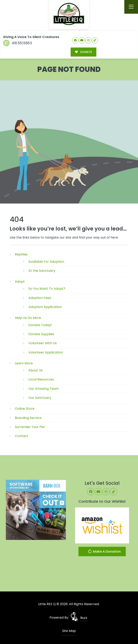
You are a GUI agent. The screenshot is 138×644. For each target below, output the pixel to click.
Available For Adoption (46, 261)
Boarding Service (28, 418)
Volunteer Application (46, 352)
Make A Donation (104, 552)
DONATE (83, 52)
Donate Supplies (41, 334)
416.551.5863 (18, 43)
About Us (36, 370)
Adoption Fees (40, 298)
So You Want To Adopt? (47, 288)
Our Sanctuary (40, 397)
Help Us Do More (28, 318)
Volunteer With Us (43, 343)
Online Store (25, 408)
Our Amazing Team (44, 388)
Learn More (24, 363)
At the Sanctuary (42, 270)
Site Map (69, 630)
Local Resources (41, 379)
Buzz (84, 618)
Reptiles (21, 254)
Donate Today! (40, 325)
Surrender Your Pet (30, 427)
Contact (22, 436)
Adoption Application (45, 307)
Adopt (20, 281)
